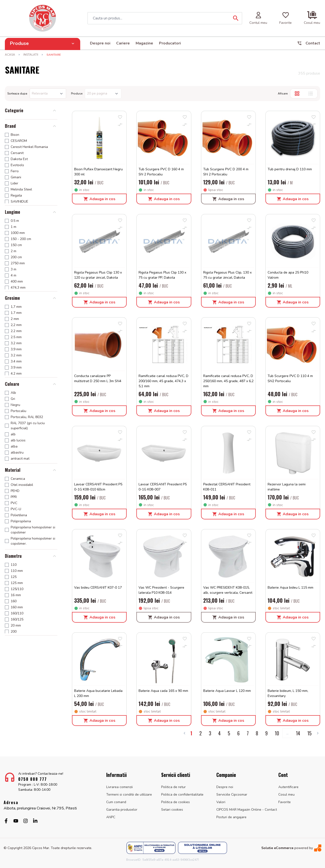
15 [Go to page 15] (309, 733)
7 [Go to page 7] (248, 733)
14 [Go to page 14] (298, 733)
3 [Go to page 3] (210, 733)
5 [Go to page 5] (229, 733)
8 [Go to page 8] (257, 733)
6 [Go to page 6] (238, 733)
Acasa (10, 55)
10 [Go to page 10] (277, 733)
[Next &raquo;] (318, 733)
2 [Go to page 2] (201, 733)
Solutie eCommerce (277, 848)
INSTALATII (31, 55)
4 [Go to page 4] (220, 733)
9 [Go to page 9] (266, 733)
